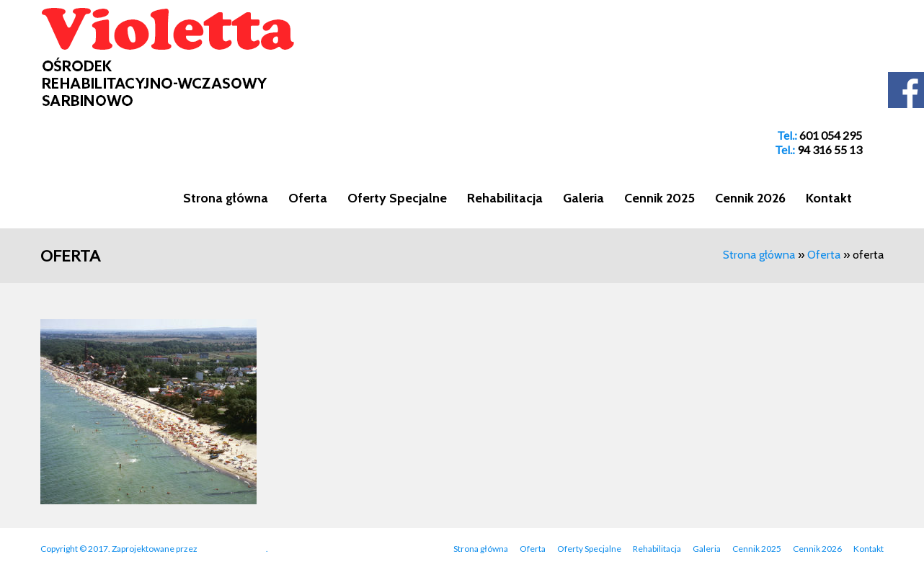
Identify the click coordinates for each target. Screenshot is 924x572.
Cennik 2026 (750, 198)
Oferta (308, 198)
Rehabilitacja (505, 198)
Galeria (583, 198)
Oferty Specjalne (397, 198)
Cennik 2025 (659, 198)
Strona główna (226, 198)
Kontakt (829, 198)
